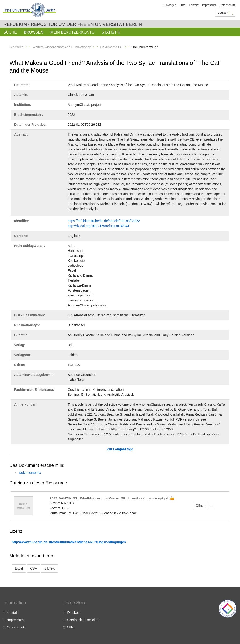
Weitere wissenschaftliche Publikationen (62, 47)
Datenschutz (227, 5)
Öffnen (201, 506)
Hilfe (182, 5)
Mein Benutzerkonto (72, 32)
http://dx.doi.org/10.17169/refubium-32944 (98, 226)
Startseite (16, 47)
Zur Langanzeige (120, 449)
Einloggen (170, 5)
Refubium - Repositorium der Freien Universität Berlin (73, 24)
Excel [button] (19, 568)
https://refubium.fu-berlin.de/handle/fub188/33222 (104, 221)
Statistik (111, 32)
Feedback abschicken (83, 620)
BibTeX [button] (50, 568)
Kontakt (194, 5)
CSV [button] (34, 568)
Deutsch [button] (225, 13)
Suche (10, 32)
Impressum (209, 5)
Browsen (34, 32)
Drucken (74, 613)
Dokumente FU (111, 47)
